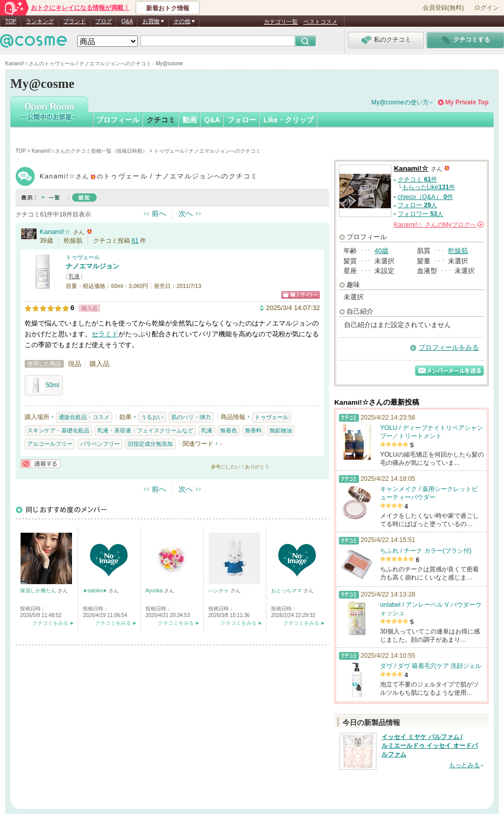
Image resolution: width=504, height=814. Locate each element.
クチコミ (161, 120)
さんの (439, 225)
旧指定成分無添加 (150, 444)
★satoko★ (96, 591)
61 (135, 241)
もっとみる (464, 765)
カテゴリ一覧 (281, 22)
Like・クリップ (289, 120)
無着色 (229, 430)
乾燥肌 (458, 251)
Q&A (127, 21)
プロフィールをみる (449, 347)
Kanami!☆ (55, 232)
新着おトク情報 (168, 8)
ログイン (487, 8)
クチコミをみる (50, 623)
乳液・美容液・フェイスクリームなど (145, 430)
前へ (159, 213)
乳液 (74, 276)
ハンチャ (219, 591)
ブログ (104, 21)
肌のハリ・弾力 (191, 417)
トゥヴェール (83, 257)
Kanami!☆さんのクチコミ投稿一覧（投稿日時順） (90, 151)
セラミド (105, 334)
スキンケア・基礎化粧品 (58, 430)
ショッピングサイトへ (301, 295)
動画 (190, 120)
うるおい (152, 417)
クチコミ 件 (417, 179)
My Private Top (467, 102)
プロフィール (118, 120)
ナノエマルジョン (93, 266)
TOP (11, 21)
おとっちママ (287, 591)
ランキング (40, 21)
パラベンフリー (100, 444)
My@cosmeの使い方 (400, 102)
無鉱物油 (281, 430)
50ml (44, 385)
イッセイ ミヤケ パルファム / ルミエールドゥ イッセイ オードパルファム (430, 746)
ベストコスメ (320, 22)
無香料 (253, 430)
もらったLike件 (429, 187)
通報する (41, 464)
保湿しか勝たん (39, 591)
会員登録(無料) (443, 8)
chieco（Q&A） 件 (425, 197)
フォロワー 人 (420, 214)
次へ (186, 213)
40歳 (381, 251)
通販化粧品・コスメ (84, 417)
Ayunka (155, 591)
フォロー (242, 120)
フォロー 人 (417, 205)
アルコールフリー (50, 444)
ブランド (75, 21)
